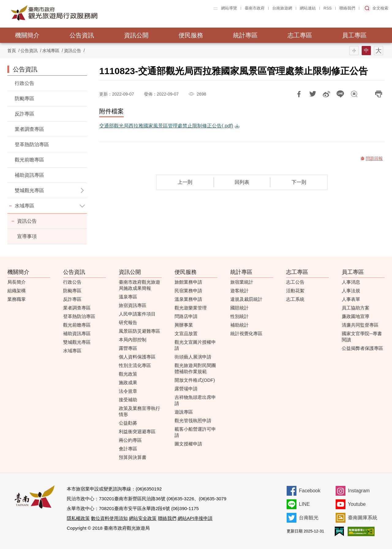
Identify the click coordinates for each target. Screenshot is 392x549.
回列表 (242, 182)
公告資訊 (82, 35)
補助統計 (239, 325)
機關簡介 (27, 35)
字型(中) (366, 51)
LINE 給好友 (340, 94)
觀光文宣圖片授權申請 (195, 345)
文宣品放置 (186, 333)
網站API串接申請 (195, 518)
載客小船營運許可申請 (195, 432)
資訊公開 (136, 35)
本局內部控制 (133, 340)
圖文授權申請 (188, 444)
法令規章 (128, 391)
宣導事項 (27, 236)
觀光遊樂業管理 (191, 308)
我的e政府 (339, 531)
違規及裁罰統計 (246, 299)
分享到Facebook (299, 94)
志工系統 (295, 299)
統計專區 (245, 35)
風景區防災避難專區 (139, 331)
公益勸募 (128, 423)
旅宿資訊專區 (133, 305)
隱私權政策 (78, 518)
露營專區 (128, 348)
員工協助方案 (356, 308)
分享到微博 (326, 94)
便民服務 (191, 35)
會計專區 (128, 449)
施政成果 (128, 382)
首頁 (12, 51)
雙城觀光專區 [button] (29, 190)
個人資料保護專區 (137, 357)
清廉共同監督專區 (360, 325)
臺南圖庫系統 (363, 518)
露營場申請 (186, 389)
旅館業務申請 (188, 282)
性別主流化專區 (135, 365)
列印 (379, 94)
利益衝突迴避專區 (137, 432)
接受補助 (128, 400)
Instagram (359, 491)
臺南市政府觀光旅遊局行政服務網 (71, 13)
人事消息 (351, 282)
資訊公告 (73, 51)
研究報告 (128, 322)
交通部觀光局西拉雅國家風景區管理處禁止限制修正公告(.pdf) (166, 126)
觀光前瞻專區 (29, 160)
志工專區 (300, 35)
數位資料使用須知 (109, 518)
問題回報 (354, 94)
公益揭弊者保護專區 (362, 348)
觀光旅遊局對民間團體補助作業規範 (195, 368)
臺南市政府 (255, 8)
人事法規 (351, 291)
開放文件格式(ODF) (195, 380)
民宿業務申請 (188, 291)
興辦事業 (184, 325)
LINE (304, 504)
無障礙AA (361, 531)
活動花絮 (295, 291)
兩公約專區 (130, 440)
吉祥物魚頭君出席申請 (195, 400)
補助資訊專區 (29, 175)
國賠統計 (239, 308)
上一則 (185, 182)
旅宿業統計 (242, 282)
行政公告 (24, 83)
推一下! (313, 94)
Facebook (310, 491)
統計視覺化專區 (246, 333)
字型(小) (354, 51)
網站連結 (308, 8)
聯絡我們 (347, 8)
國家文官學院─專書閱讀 (362, 337)
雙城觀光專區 (77, 342)
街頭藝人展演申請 (193, 357)
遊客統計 (239, 291)
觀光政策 (128, 374)
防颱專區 (24, 98)
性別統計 (239, 316)
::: (215, 8)
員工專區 (354, 35)
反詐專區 (24, 114)
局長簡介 (17, 282)
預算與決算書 (133, 457)
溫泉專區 (128, 297)
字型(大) (379, 51)
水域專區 (24, 206)
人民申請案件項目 (137, 314)
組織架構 (17, 291)
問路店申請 (186, 316)
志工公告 (295, 282)
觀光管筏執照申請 (193, 420)
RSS (328, 8)
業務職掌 (17, 299)
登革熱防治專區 (32, 144)
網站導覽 (229, 8)
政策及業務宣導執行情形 (139, 411)
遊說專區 (184, 412)
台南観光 (309, 518)
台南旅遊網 (282, 8)
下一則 (299, 182)
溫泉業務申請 (188, 299)
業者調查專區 (29, 129)
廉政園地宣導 (356, 316)
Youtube (357, 504)
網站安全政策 (143, 518)
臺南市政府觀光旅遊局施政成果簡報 (139, 285)
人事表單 (351, 299)
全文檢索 (380, 8)
